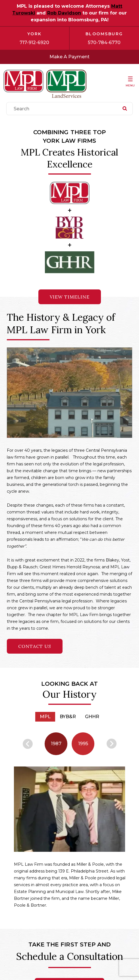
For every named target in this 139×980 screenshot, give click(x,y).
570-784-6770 (104, 43)
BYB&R (68, 717)
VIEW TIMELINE (70, 297)
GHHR (92, 717)
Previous (28, 744)
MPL (45, 717)
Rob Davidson (64, 13)
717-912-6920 (34, 43)
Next (112, 744)
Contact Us (35, 646)
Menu (130, 85)
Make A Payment (69, 57)
